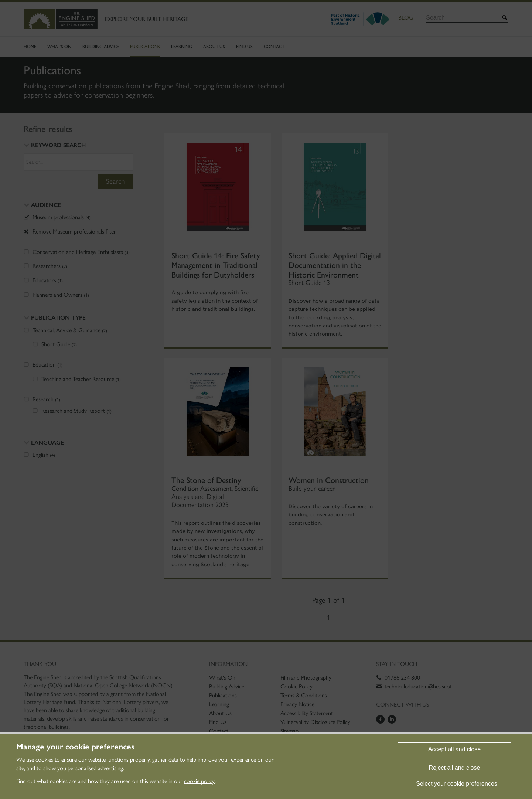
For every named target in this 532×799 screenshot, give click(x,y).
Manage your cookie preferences (75, 747)
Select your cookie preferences (457, 784)
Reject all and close (455, 768)
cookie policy (199, 781)
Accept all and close (454, 749)
